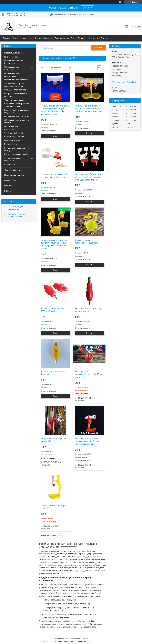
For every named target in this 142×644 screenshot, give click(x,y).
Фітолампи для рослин (14, 137)
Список (104, 68)
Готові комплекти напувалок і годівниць (17, 111)
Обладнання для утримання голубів (17, 121)
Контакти (93, 38)
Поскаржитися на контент (66, 641)
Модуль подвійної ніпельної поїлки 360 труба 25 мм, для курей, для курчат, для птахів (89, 108)
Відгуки (104, 38)
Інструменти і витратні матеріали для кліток (14, 85)
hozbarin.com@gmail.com (126, 82)
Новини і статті (12, 180)
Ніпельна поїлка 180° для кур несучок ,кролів (88, 310)
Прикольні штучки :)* (13, 140)
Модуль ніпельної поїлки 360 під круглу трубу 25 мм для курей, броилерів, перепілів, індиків (54, 244)
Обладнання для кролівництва (12, 75)
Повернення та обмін (65, 38)
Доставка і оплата (43, 38)
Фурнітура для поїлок (14, 100)
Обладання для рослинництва (11, 128)
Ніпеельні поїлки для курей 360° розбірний (53, 310)
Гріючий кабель (11, 57)
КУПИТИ (88, 8)
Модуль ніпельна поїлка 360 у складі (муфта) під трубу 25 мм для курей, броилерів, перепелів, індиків (55, 110)
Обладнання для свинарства (17, 80)
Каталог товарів (21, 38)
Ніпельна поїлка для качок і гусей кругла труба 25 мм (54, 176)
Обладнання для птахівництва (12, 68)
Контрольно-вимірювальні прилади (16, 95)
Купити (56, 136)
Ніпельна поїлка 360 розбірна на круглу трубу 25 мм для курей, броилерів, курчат (89, 177)
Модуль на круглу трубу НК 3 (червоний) (55, 440)
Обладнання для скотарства (17, 116)
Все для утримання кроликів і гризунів (17, 149)
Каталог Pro (10, 164)
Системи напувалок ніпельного (13, 159)
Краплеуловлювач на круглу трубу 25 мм (54, 507)
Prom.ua (85, 639)
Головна (7, 38)
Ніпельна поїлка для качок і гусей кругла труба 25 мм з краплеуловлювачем (88, 441)
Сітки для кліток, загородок (16, 90)
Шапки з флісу (11, 144)
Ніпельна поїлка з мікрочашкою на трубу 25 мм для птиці (88, 374)
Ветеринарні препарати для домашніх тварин (17, 105)
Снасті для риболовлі (14, 133)
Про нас (82, 38)
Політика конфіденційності (89, 641)
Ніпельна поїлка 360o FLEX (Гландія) (53, 373)
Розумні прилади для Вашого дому (14, 62)
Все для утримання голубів (16, 154)
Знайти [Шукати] (99, 48)
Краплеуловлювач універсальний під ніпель (86, 241)
